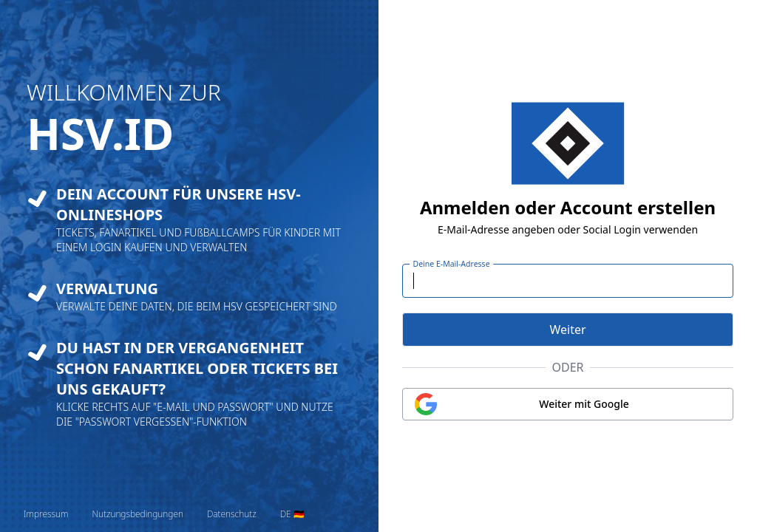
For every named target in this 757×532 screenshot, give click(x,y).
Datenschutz (232, 514)
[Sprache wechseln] (293, 514)
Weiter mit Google (584, 404)
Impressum (46, 514)
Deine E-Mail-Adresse (452, 264)
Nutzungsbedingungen (138, 514)
